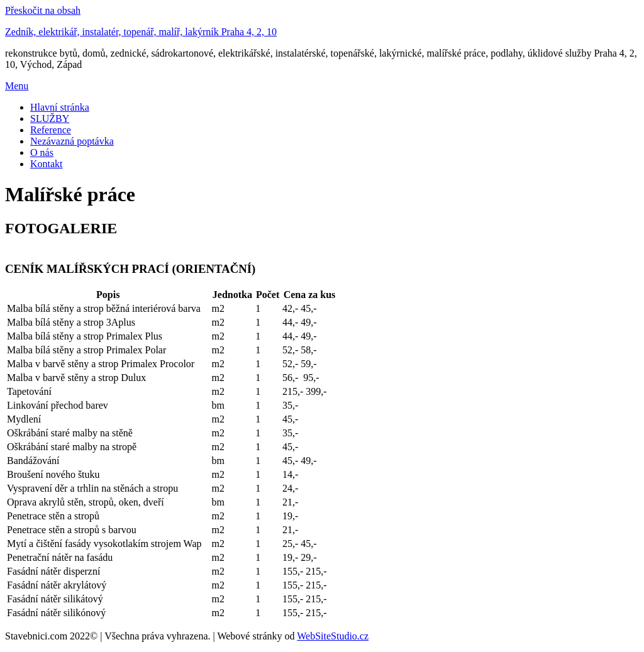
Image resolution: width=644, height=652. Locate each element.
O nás (42, 152)
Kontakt (47, 164)
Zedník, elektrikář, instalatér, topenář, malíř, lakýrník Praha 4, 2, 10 (141, 32)
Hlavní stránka (60, 107)
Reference (51, 130)
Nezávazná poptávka (72, 141)
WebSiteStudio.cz (333, 636)
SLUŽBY (50, 119)
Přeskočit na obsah (43, 10)
